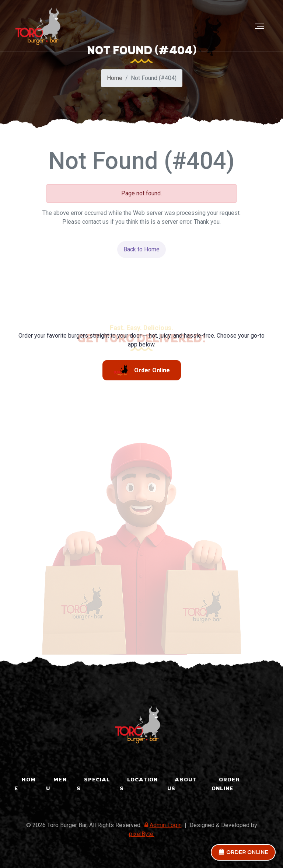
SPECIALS (93, 784)
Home (115, 79)
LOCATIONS (139, 784)
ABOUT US (182, 784)
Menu (56, 784)
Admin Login (162, 825)
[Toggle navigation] (260, 26)
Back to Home (141, 249)
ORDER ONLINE (243, 852)
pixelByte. (142, 834)
